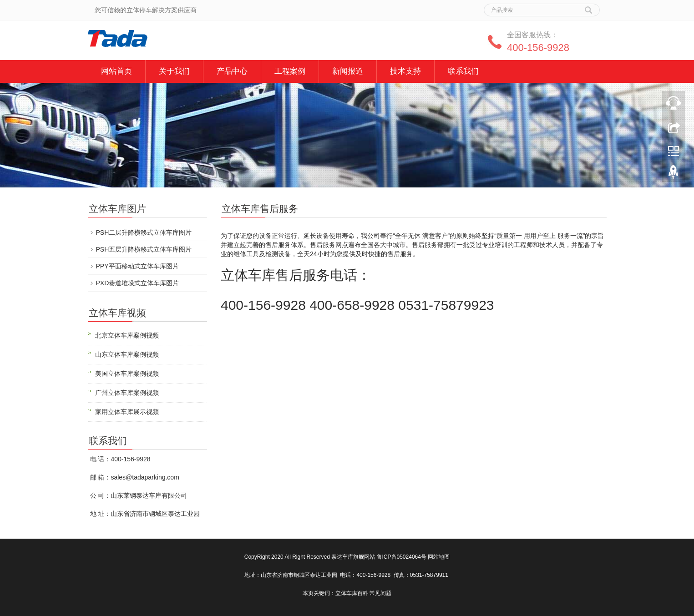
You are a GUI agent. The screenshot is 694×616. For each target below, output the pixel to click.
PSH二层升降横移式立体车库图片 (144, 232)
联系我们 (463, 71)
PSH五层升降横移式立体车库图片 (144, 249)
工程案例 (290, 71)
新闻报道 (348, 71)
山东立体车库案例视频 (127, 354)
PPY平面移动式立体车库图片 (137, 266)
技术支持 (405, 71)
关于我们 (174, 71)
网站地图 (439, 557)
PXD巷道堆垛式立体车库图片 (138, 283)
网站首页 (117, 71)
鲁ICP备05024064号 (402, 557)
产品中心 (232, 71)
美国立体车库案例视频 (127, 374)
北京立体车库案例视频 (127, 335)
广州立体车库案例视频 (127, 393)
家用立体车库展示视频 (127, 412)
